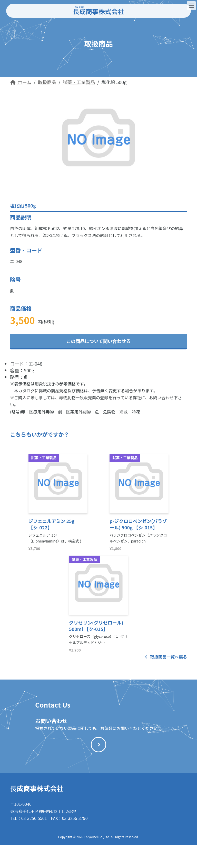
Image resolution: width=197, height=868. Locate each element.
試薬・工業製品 (44, 458)
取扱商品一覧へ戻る (166, 657)
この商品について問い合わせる (98, 341)
